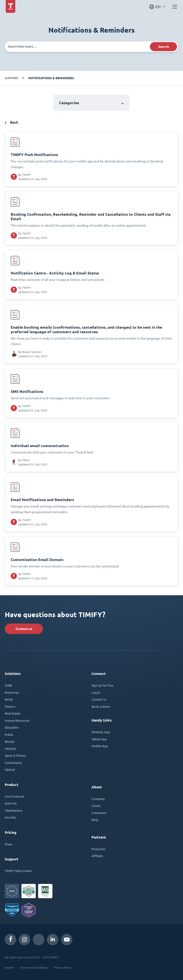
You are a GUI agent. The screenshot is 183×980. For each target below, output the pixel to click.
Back (12, 122)
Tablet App (99, 739)
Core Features (15, 796)
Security (10, 817)
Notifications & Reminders (51, 78)
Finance (10, 706)
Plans (9, 844)
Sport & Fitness (15, 755)
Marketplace (14, 810)
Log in (96, 692)
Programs (98, 849)
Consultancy (13, 763)
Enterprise (12, 692)
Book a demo (101, 706)
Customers (99, 813)
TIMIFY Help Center (18, 871)
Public (9, 734)
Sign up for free (102, 685)
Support (12, 78)
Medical (10, 748)
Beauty (10, 741)
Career (96, 806)
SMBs (9, 685)
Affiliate (97, 856)
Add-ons (11, 803)
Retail (9, 699)
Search (164, 47)
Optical (10, 769)
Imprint (10, 967)
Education (12, 727)
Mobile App (100, 746)
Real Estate (13, 713)
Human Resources (17, 720)
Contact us (24, 629)
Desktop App (101, 732)
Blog (95, 820)
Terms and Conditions (34, 967)
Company (98, 799)
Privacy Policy (63, 967)
